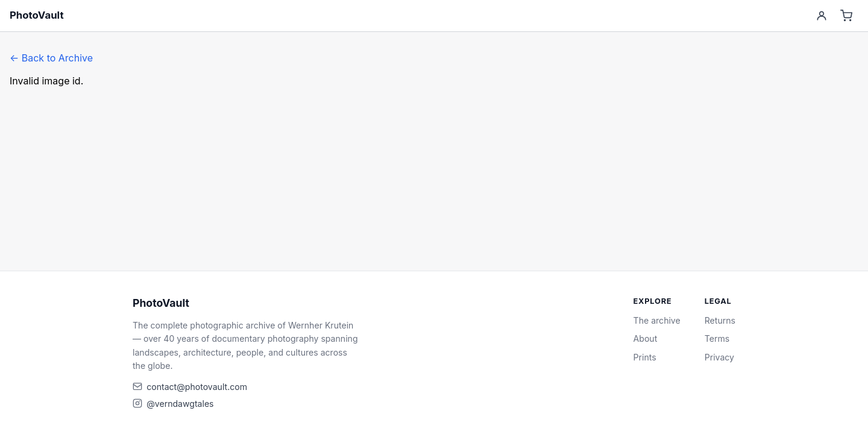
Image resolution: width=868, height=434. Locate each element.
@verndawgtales (180, 404)
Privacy (719, 357)
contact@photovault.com (197, 387)
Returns (720, 320)
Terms (717, 338)
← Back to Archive (51, 58)
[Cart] (847, 16)
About (646, 338)
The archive (657, 320)
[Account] (821, 16)
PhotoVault (37, 15)
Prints (645, 357)
